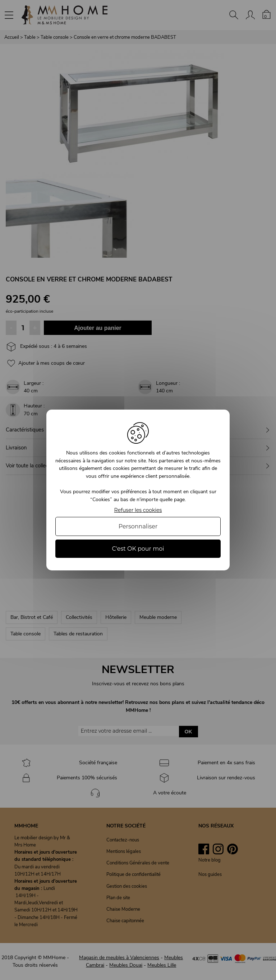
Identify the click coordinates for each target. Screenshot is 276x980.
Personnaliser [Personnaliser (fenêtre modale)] (138, 526)
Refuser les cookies (138, 510)
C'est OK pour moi (138, 549)
